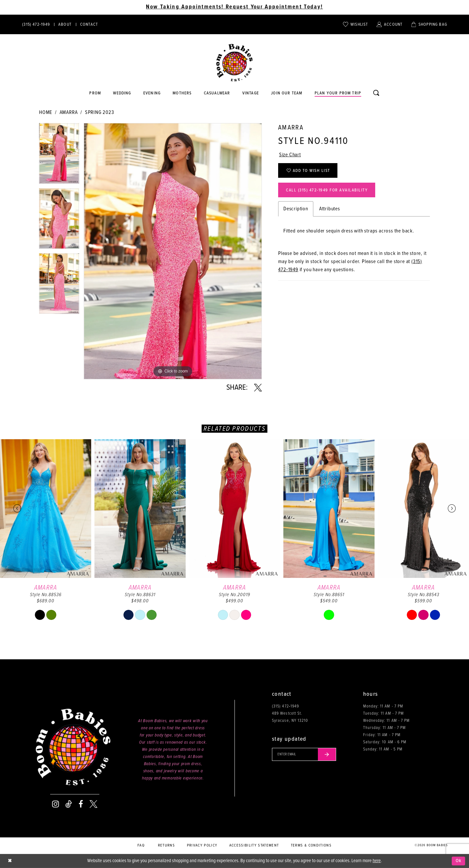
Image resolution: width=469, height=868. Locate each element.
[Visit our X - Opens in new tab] (93, 804)
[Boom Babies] (234, 63)
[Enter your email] (304, 754)
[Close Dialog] (10, 861)
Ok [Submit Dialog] (459, 861)
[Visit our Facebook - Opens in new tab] (81, 804)
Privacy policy (202, 846)
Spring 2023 (100, 112)
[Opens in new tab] (217, 93)
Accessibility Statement (254, 846)
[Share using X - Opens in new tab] (258, 388)
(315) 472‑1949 (285, 706)
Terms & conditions (311, 846)
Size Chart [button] (290, 155)
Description (296, 209)
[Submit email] (327, 754)
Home (46, 112)
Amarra (69, 112)
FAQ (141, 846)
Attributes (330, 209)
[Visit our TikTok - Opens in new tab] (69, 804)
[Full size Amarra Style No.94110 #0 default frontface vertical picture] (173, 251)
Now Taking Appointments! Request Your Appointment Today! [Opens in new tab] (234, 7)
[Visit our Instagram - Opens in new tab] (56, 804)
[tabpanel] (59, 156)
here (377, 861)
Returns (166, 846)
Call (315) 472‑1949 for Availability (327, 190)
